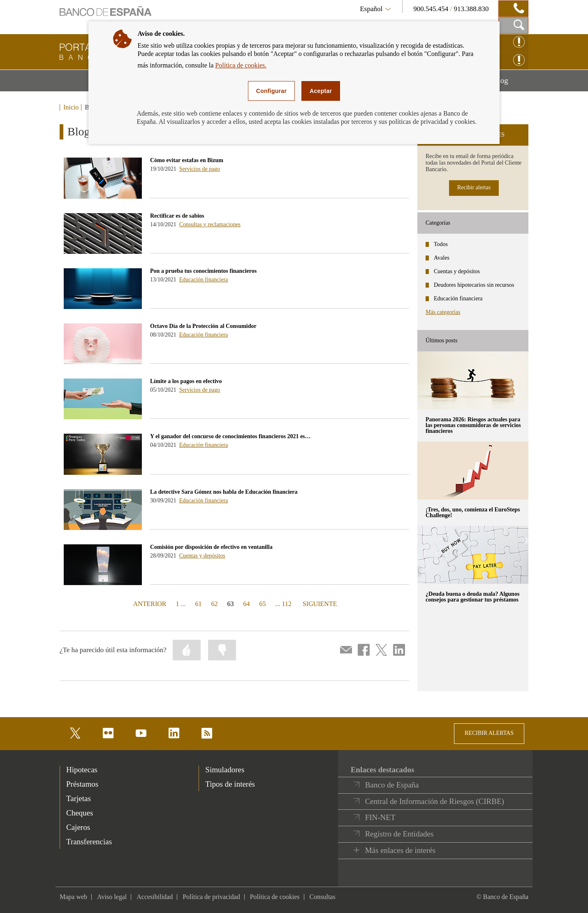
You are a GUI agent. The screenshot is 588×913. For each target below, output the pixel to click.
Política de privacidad (211, 897)
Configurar (271, 91)
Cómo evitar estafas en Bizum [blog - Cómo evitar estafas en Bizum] (187, 160)
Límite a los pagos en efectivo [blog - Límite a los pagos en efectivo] (186, 381)
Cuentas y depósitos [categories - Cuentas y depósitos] (457, 271)
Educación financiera (204, 280)
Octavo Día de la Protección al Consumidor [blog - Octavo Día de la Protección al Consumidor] (203, 326)
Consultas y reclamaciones (210, 224)
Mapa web (73, 897)
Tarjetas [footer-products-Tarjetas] (79, 798)
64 (247, 604)
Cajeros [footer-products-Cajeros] (78, 827)
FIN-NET (380, 817)
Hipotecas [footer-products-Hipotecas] (82, 770)
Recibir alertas (474, 187)
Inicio (71, 107)
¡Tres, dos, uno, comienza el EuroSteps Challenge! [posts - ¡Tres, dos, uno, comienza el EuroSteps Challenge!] (473, 512)
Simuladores (225, 770)
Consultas (323, 897)
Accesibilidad (155, 897)
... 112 (284, 604)
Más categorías (443, 312)
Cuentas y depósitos (202, 556)
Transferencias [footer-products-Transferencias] (89, 842)
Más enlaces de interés (400, 850)
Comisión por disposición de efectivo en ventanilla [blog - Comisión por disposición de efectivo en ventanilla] (211, 547)
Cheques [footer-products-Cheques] (80, 813)
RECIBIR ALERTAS (489, 733)
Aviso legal (112, 897)
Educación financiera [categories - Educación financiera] (458, 299)
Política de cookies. (241, 65)
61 (199, 604)
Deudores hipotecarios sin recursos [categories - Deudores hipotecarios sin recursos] (474, 285)
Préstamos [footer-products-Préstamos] (82, 784)
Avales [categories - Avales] (442, 258)
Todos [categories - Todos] (441, 244)
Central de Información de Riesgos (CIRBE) (435, 801)
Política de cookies (275, 897)
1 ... (181, 604)
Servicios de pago (200, 169)
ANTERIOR (149, 603)
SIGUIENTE (319, 603)
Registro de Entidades (399, 834)
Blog (511, 84)
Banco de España (392, 785)
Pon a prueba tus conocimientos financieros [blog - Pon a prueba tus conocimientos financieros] (203, 271)
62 (215, 604)
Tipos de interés (230, 784)
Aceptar (321, 91)
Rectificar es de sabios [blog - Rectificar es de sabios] (177, 216)
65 (263, 604)
